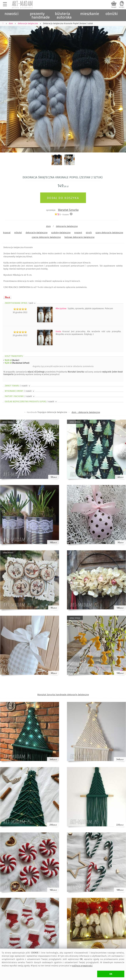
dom (48, 226)
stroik (89, 233)
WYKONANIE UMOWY (20, 391)
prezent (78, 233)
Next (120, 85)
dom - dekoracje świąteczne (86, 412)
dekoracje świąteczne (67, 226)
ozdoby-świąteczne (61, 233)
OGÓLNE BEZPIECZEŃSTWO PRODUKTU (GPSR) (31, 402)
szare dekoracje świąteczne (109, 233)
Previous (6, 85)
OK (111, 974)
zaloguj (122, 7)
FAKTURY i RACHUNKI (20, 396)
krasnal (7, 233)
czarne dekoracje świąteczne (46, 237)
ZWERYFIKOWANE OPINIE (20, 303)
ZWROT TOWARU (18, 386)
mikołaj (18, 233)
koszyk (114, 7)
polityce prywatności (82, 966)
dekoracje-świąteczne (37, 233)
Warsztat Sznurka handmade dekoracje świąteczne (63, 695)
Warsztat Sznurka (68, 210)
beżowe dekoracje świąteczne (79, 237)
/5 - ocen (62, 214)
